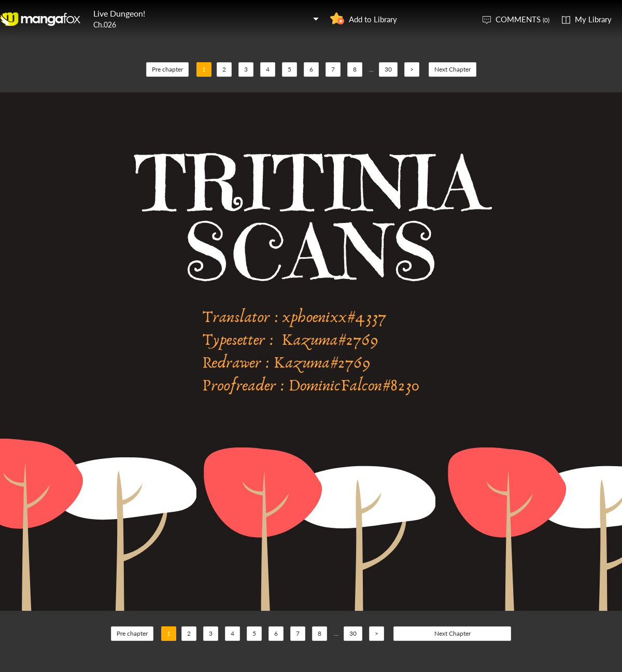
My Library (593, 19)
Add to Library (373, 19)
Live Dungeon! (119, 13)
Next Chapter (453, 69)
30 (388, 69)
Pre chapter (167, 69)
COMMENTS (522, 19)
